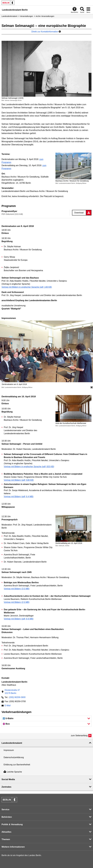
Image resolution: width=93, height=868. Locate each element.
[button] (46, 718)
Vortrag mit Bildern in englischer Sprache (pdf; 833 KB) (29, 467)
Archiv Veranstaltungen (45, 16)
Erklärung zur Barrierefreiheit (17, 765)
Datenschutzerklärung (14, 757)
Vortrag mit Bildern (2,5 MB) (17, 602)
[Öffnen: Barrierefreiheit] (75, 10)
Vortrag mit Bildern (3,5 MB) (17, 589)
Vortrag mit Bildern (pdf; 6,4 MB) (19, 497)
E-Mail (8, 706)
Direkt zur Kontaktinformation (46, 32)
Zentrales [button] (6, 787)
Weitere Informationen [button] (13, 847)
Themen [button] (6, 839)
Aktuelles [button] (6, 832)
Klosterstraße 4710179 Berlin (12, 692)
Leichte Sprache (13, 772)
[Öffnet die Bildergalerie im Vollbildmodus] (92, 387)
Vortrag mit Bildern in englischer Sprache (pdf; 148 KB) (27, 287)
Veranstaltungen (26, 16)
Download (79, 213)
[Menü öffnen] (88, 10)
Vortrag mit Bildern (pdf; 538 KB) (19, 480)
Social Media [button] (8, 779)
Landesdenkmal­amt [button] (12, 743)
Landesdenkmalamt (9, 16)
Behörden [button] (7, 817)
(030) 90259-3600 (17, 697)
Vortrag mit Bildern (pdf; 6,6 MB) (19, 619)
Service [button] (5, 810)
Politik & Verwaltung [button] (12, 824)
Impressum (9, 750)
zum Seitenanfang (79, 736)
